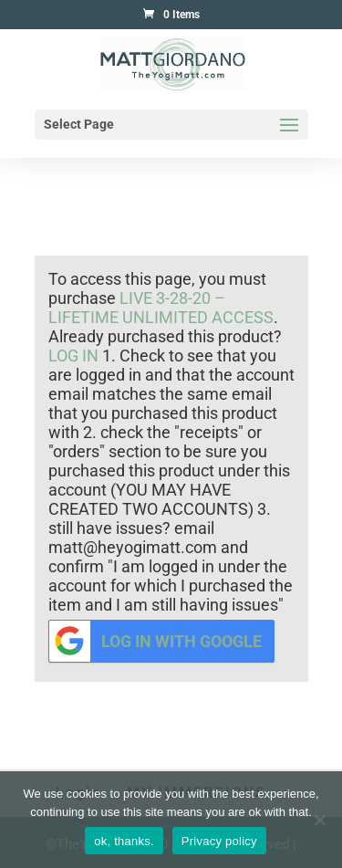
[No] (319, 820)
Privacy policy (219, 841)
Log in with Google (156, 641)
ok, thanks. (124, 841)
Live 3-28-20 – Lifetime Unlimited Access (161, 308)
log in (73, 356)
